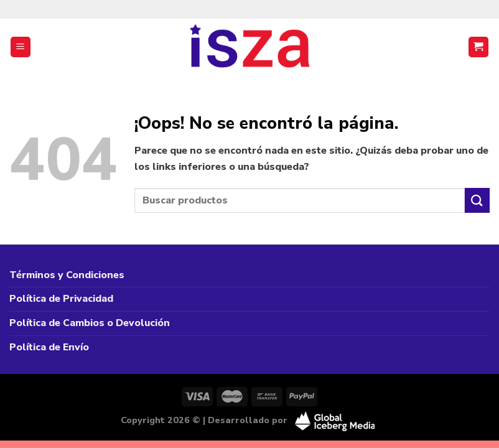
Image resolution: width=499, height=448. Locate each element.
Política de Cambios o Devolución (90, 323)
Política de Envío (49, 347)
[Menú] (21, 47)
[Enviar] (477, 200)
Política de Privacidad (61, 299)
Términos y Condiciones (67, 275)
